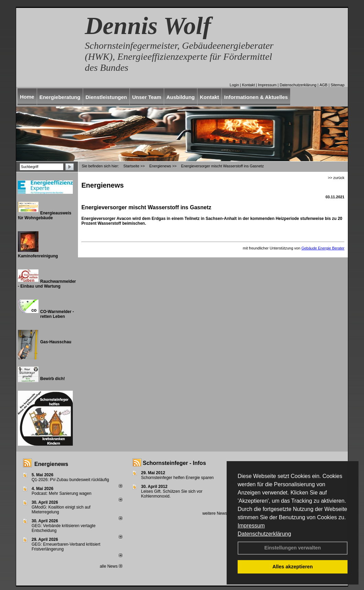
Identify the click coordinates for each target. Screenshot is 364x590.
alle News (111, 566)
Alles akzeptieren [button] (293, 567)
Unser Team (147, 97)
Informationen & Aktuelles (256, 97)
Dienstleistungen (106, 97)
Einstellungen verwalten (293, 548)
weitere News (217, 513)
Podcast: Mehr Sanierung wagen (61, 493)
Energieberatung (60, 97)
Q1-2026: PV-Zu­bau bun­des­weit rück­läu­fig (70, 480)
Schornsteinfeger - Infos (174, 463)
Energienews (51, 464)
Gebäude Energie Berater (323, 248)
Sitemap (338, 85)
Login (234, 85)
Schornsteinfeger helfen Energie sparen (177, 478)
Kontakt (248, 85)
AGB (323, 85)
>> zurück (336, 178)
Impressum (251, 526)
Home (27, 97)
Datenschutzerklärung (264, 534)
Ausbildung (181, 97)
